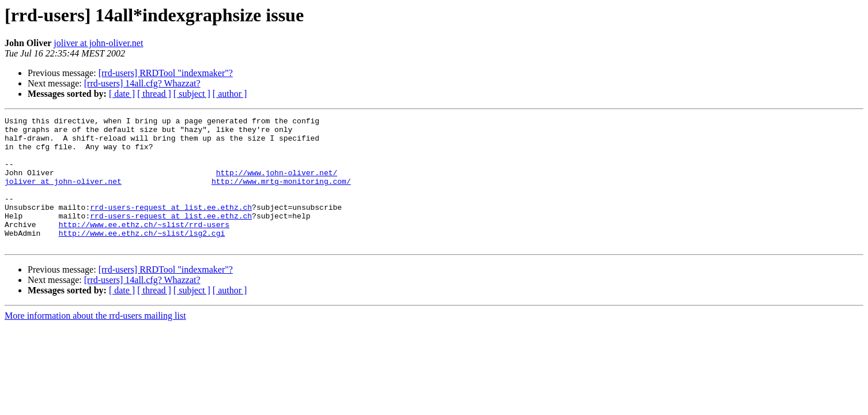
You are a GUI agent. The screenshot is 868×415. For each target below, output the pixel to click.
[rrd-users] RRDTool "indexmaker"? (166, 73)
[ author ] (230, 94)
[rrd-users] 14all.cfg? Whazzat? (142, 83)
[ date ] (122, 94)
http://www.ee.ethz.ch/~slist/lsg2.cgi (142, 257)
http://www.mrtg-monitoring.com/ (281, 195)
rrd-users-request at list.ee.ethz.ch (171, 226)
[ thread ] (154, 94)
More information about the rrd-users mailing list (95, 342)
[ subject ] (192, 94)
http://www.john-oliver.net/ (277, 184)
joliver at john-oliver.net (98, 43)
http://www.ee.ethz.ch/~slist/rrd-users (144, 247)
